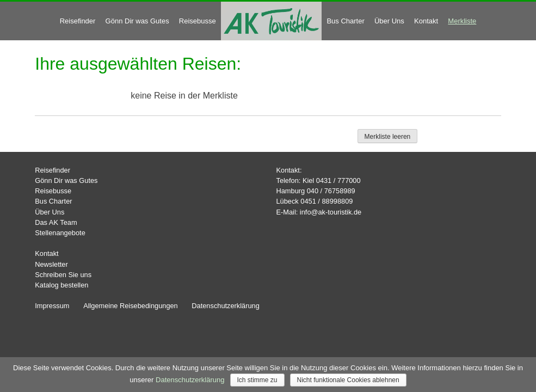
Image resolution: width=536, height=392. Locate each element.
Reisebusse (198, 21)
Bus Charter (345, 21)
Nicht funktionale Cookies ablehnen (348, 380)
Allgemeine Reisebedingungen (131, 306)
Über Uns (389, 21)
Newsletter (51, 264)
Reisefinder (78, 21)
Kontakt (426, 21)
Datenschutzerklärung (225, 306)
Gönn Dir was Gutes (137, 21)
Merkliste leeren (388, 137)
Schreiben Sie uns (63, 275)
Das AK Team (56, 222)
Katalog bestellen (61, 285)
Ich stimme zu (257, 380)
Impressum (52, 306)
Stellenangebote (60, 233)
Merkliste (462, 21)
